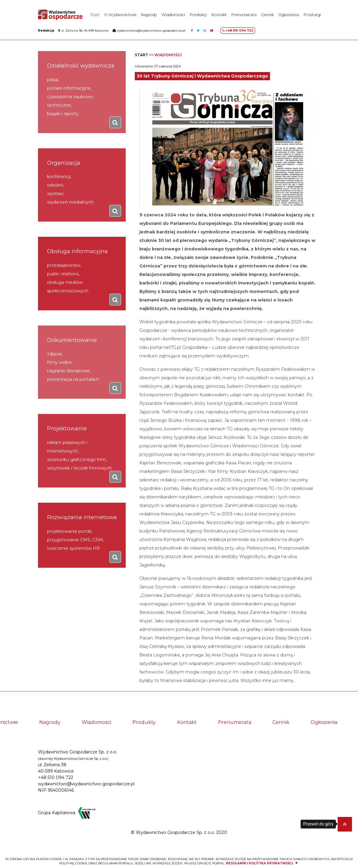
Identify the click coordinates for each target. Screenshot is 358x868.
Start (95, 15)
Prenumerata (244, 15)
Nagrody (149, 15)
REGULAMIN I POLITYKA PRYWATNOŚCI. (260, 863)
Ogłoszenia (289, 15)
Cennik (268, 15)
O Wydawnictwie (120, 15)
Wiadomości (173, 15)
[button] (345, 824)
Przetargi (312, 15)
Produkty (198, 15)
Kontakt (219, 15)
